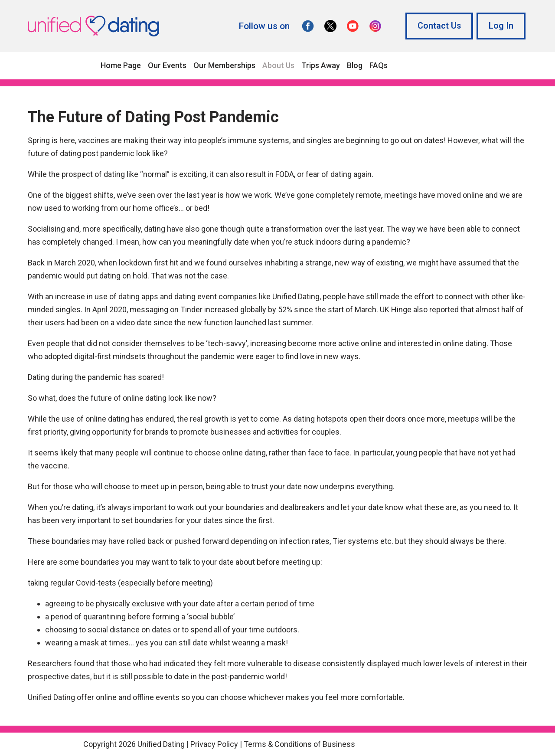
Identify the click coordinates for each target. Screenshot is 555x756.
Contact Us (439, 26)
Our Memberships (224, 65)
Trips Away (321, 65)
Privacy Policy (214, 744)
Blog (355, 65)
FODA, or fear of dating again (323, 174)
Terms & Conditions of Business (299, 744)
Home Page (121, 65)
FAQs (379, 65)
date (181, 676)
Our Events (167, 65)
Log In (501, 26)
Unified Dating (296, 296)
